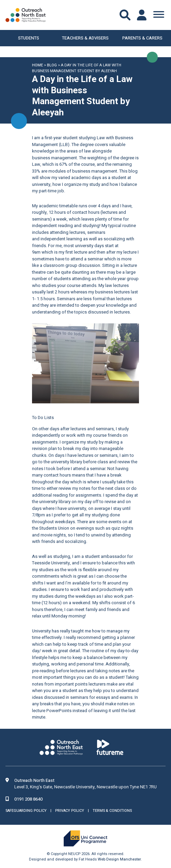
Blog (52, 65)
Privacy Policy (70, 811)
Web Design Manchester (119, 859)
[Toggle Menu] (159, 15)
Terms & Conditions (112, 811)
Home (37, 65)
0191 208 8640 (28, 799)
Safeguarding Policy (26, 811)
